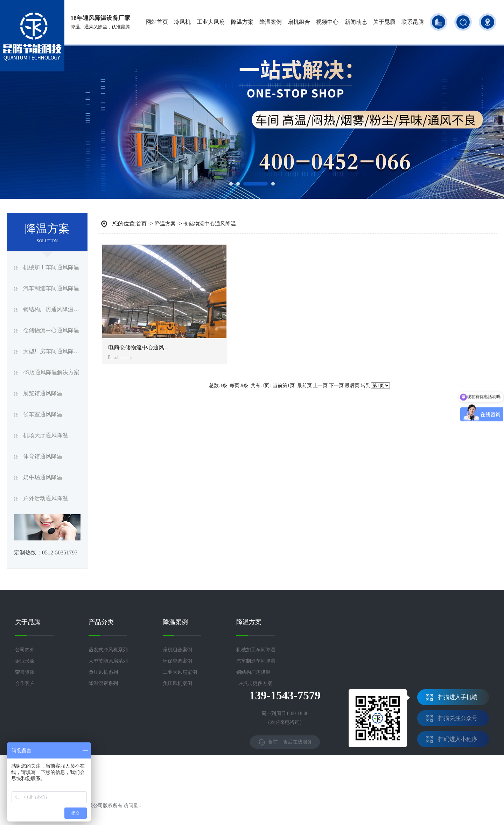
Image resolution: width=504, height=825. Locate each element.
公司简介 (25, 650)
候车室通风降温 (43, 414)
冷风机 (182, 22)
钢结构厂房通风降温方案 (52, 309)
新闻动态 (356, 22)
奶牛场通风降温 (43, 477)
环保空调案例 (177, 661)
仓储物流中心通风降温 (51, 330)
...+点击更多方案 (254, 683)
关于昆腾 (384, 22)
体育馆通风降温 (43, 456)
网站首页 (157, 22)
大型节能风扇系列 (108, 661)
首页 (141, 224)
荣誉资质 (25, 672)
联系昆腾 (413, 22)
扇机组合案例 (177, 650)
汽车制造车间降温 (256, 661)
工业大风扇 (211, 22)
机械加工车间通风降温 (51, 267)
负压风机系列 (103, 672)
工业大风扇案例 (180, 672)
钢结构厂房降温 (253, 672)
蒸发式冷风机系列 (108, 650)
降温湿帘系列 (103, 683)
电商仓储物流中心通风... (138, 352)
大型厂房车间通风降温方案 (52, 351)
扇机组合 (299, 22)
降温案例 (271, 22)
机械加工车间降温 (256, 650)
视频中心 (327, 22)
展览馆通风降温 (43, 393)
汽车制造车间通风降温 (51, 288)
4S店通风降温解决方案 (51, 372)
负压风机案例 (177, 683)
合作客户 (25, 683)
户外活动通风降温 (45, 498)
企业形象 (25, 661)
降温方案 (242, 22)
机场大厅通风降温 (45, 435)
